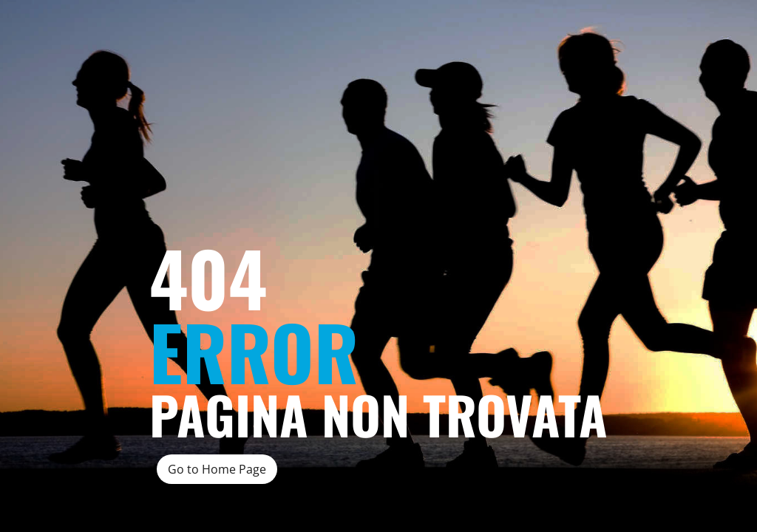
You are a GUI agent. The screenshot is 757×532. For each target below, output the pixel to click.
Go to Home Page (217, 469)
